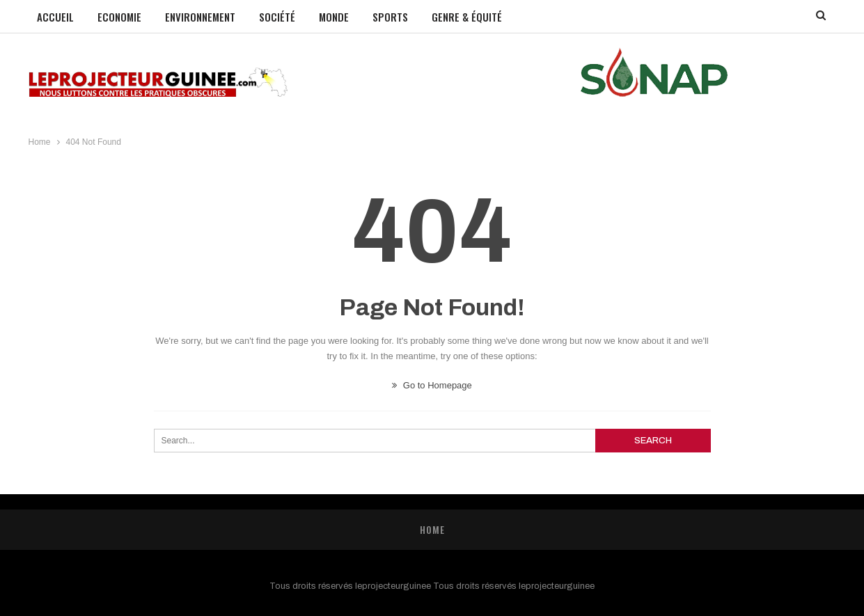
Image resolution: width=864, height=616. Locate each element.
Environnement (200, 17)
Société (277, 17)
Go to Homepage (432, 385)
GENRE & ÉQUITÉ (467, 17)
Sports (390, 17)
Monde (334, 17)
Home (432, 529)
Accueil (55, 17)
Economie (119, 17)
